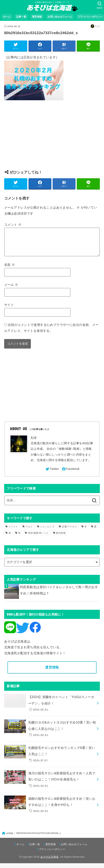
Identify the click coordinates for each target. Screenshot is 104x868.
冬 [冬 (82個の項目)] (86, 531)
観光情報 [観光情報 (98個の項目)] (61, 538)
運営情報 (37, 17)
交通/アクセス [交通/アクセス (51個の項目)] (69, 531)
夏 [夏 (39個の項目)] (95, 531)
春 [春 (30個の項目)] (10, 538)
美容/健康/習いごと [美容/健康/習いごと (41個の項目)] (38, 538)
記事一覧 (21, 17)
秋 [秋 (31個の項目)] (19, 538)
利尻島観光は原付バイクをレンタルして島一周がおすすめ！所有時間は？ (59, 595)
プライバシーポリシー (52, 854)
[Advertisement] (52, 138)
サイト (9, 309)
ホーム (7, 17)
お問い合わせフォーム (60, 17)
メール (11, 289)
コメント (13, 224)
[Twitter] (52, 474)
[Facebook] (71, 474)
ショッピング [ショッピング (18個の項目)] (47, 531)
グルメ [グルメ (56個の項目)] (29, 531)
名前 (9, 269)
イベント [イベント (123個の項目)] (13, 531)
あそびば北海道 (50, 862)
